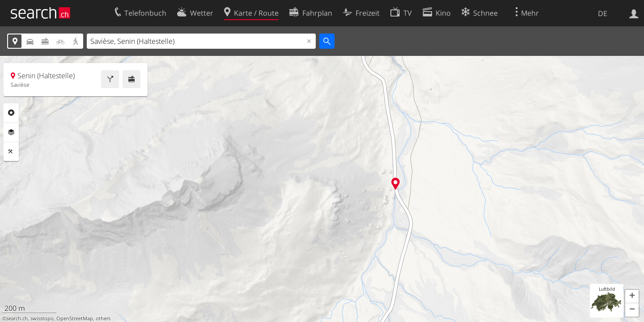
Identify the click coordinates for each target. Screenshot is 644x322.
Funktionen (11, 152)
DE (603, 13)
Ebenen (11, 132)
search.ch (17, 318)
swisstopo (42, 318)
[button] (632, 297)
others (103, 318)
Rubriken (11, 113)
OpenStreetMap (75, 318)
